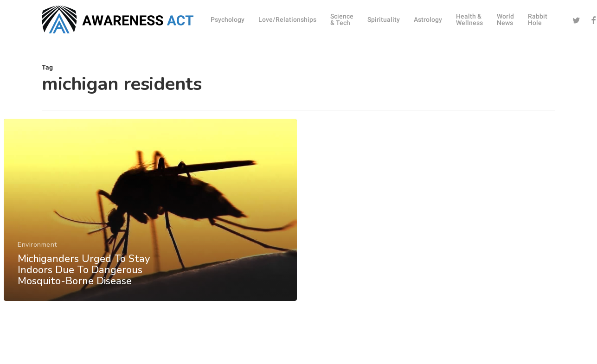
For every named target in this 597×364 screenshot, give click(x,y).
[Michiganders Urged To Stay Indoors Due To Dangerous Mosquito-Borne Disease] (150, 218)
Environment (37, 253)
